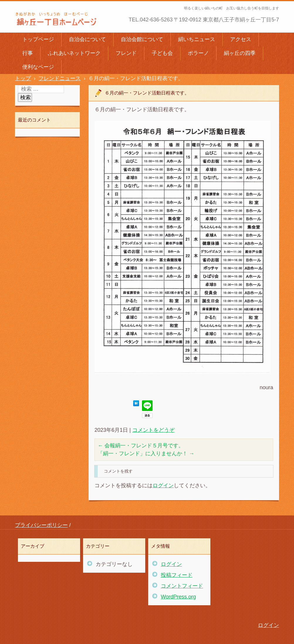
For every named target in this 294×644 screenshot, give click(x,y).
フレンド (126, 53)
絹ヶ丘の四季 (240, 53)
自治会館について (142, 39)
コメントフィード (182, 586)
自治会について (87, 39)
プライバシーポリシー (41, 525)
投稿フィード (177, 575)
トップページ (38, 39)
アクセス (241, 39)
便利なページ (38, 67)
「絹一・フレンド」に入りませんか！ (146, 454)
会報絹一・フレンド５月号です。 (141, 446)
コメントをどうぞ (153, 430)
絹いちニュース (197, 39)
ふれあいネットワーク (74, 53)
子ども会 (162, 53)
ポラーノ (198, 53)
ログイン (163, 485)
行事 (28, 53)
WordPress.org (178, 597)
